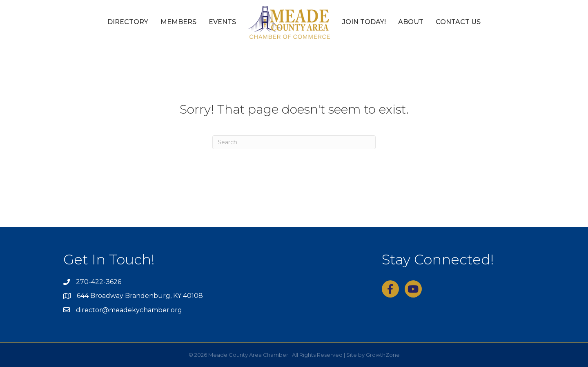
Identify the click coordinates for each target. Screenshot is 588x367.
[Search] (294, 142)
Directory (128, 22)
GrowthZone (383, 355)
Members (178, 22)
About (411, 22)
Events (222, 22)
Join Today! (364, 22)
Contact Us (458, 22)
